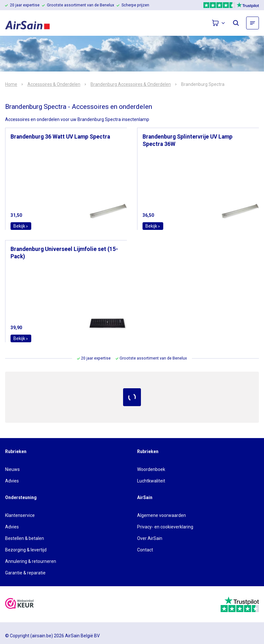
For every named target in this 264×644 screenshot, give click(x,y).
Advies (12, 481)
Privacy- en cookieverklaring (165, 527)
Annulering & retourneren (31, 561)
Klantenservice (20, 515)
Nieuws (12, 469)
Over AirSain (150, 538)
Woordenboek (151, 469)
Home (11, 84)
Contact (145, 550)
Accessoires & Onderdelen (54, 84)
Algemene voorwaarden (161, 515)
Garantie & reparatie (25, 573)
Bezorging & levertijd (26, 550)
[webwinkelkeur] (19, 604)
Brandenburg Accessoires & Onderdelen (131, 84)
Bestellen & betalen (25, 538)
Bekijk (21, 226)
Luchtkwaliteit (151, 481)
